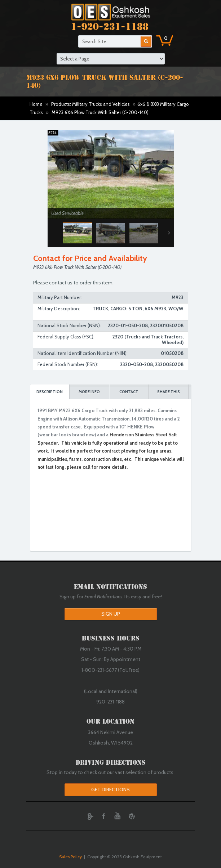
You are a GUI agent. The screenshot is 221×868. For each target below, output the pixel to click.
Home (36, 104)
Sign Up (111, 614)
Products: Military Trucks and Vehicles (90, 104)
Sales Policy (70, 857)
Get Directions (111, 790)
